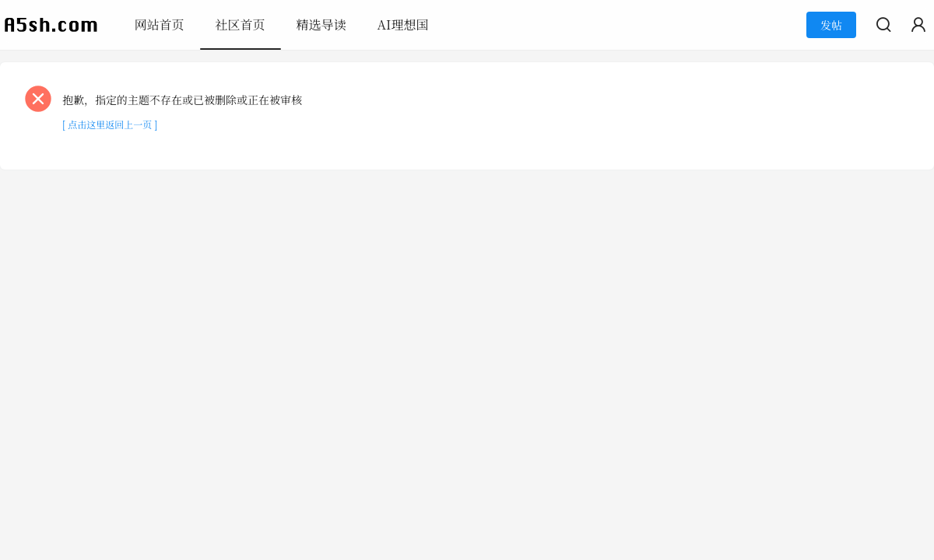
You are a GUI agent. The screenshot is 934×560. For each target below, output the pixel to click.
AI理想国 (403, 24)
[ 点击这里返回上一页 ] (110, 124)
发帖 (831, 25)
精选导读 (321, 24)
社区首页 (241, 24)
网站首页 (160, 24)
